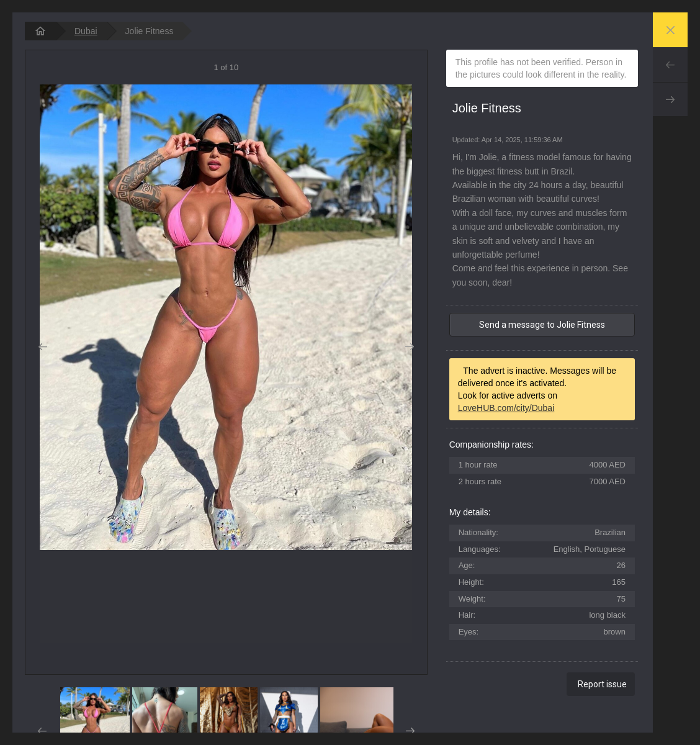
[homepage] (40, 31)
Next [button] (410, 347)
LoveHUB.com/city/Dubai (506, 408)
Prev (670, 65)
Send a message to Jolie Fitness (542, 325)
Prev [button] (43, 347)
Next (670, 99)
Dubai (86, 31)
